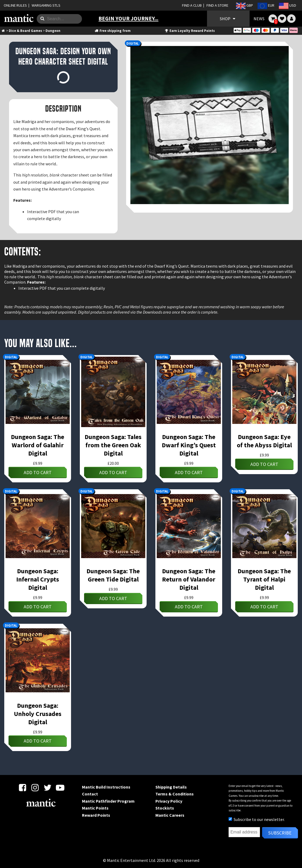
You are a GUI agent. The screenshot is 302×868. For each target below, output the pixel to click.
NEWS (259, 19)
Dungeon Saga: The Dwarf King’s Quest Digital (189, 445)
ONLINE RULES (15, 5)
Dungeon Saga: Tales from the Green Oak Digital (113, 445)
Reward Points (96, 815)
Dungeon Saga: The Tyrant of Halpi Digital (264, 579)
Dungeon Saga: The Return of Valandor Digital (189, 579)
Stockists (165, 808)
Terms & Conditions (175, 794)
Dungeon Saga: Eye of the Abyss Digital (264, 441)
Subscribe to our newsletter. (257, 819)
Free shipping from (112, 31)
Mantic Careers (170, 815)
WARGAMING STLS (46, 5)
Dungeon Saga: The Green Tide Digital (113, 575)
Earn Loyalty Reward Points (190, 31)
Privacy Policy (169, 801)
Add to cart (38, 472)
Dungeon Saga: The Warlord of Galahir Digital (38, 445)
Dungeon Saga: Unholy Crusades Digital (38, 714)
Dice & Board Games (25, 31)
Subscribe (280, 833)
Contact (90, 794)
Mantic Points (95, 808)
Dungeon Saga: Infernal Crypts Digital (38, 579)
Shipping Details (171, 787)
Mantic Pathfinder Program (108, 801)
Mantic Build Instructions (106, 787)
